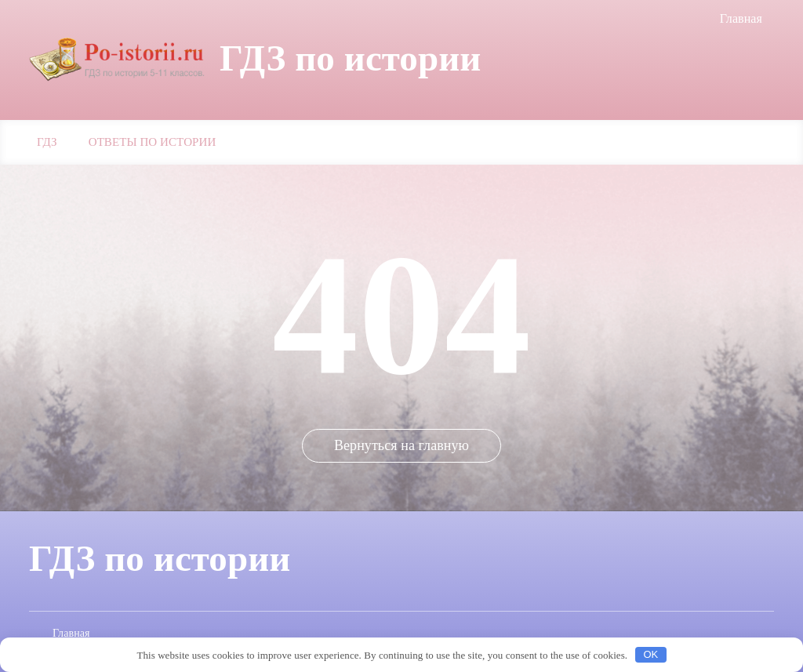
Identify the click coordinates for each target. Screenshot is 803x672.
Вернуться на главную (401, 445)
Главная (741, 18)
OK (650, 654)
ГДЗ (47, 142)
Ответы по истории (153, 142)
